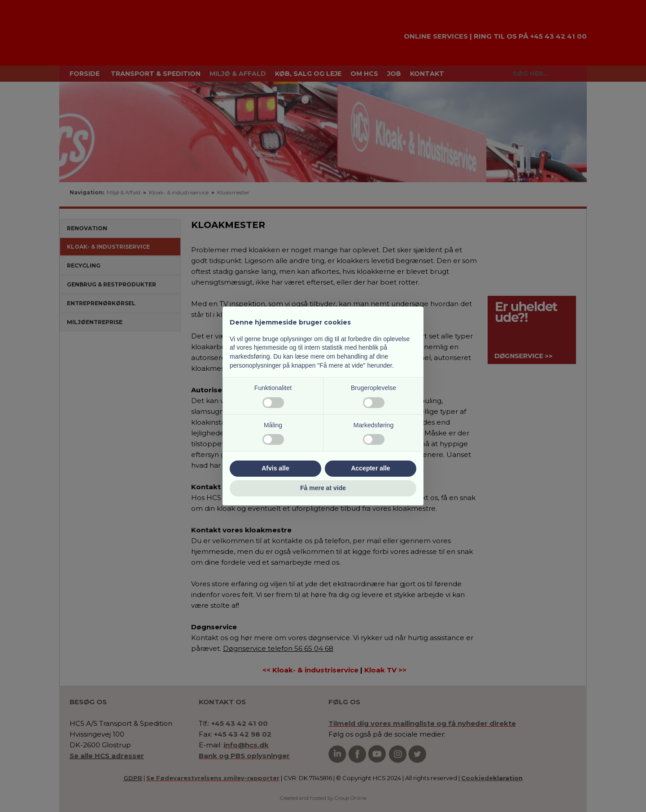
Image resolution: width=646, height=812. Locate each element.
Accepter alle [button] (370, 468)
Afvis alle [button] (275, 468)
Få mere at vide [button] (323, 488)
